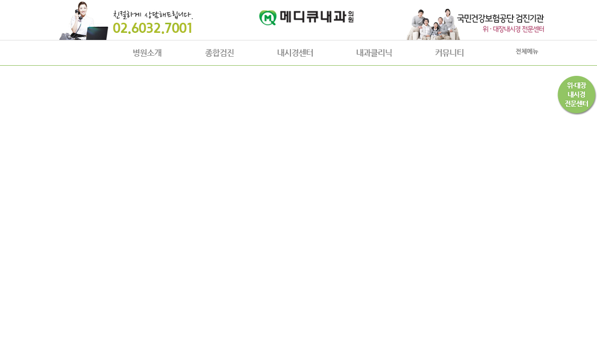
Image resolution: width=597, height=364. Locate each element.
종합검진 (219, 53)
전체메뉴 (527, 52)
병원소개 (147, 53)
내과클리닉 (374, 53)
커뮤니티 (449, 53)
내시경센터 (295, 53)
